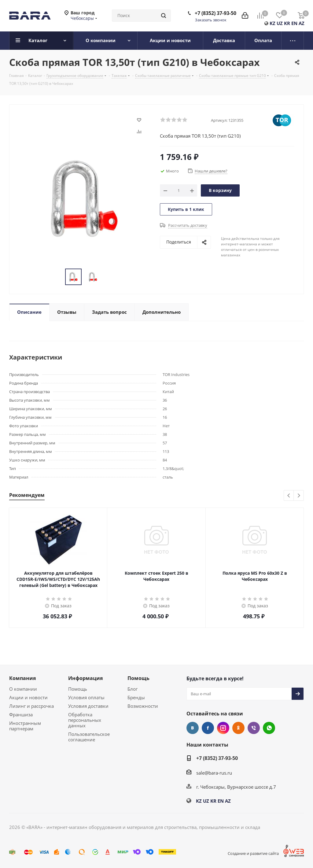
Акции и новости (28, 697)
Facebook (208, 728)
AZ (302, 23)
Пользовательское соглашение (89, 737)
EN (294, 23)
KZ (272, 23)
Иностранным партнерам (25, 726)
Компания (22, 678)
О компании (23, 689)
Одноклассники (238, 728)
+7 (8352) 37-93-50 (215, 13)
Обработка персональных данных (85, 720)
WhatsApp (269, 728)
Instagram (223, 728)
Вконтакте (193, 728)
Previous (289, 496)
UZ (280, 23)
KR (287, 23)
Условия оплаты (86, 697)
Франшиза (21, 714)
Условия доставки (88, 706)
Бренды (136, 697)
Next (299, 496)
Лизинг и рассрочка (31, 706)
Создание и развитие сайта (253, 853)
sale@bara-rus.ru (214, 773)
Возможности (143, 706)
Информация (85, 678)
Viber (254, 728)
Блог (133, 689)
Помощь (78, 689)
